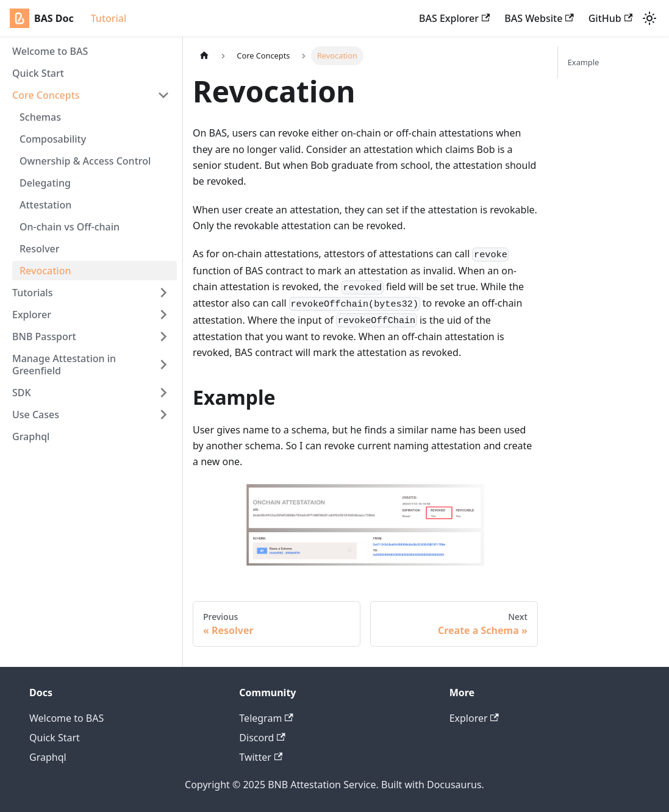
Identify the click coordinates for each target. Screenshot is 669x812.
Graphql (31, 436)
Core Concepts (46, 95)
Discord (262, 738)
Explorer (32, 315)
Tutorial (109, 18)
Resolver (40, 249)
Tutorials (32, 293)
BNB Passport (44, 337)
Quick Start (38, 73)
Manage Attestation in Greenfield (64, 365)
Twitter (261, 757)
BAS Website (539, 18)
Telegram (266, 718)
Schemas (40, 117)
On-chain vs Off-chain (70, 227)
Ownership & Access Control (85, 161)
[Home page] (204, 56)
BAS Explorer (454, 18)
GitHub (610, 18)
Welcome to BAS (50, 51)
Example (583, 62)
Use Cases (36, 415)
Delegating (45, 183)
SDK (22, 393)
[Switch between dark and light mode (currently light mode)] (649, 18)
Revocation (45, 271)
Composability (53, 139)
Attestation (45, 205)
